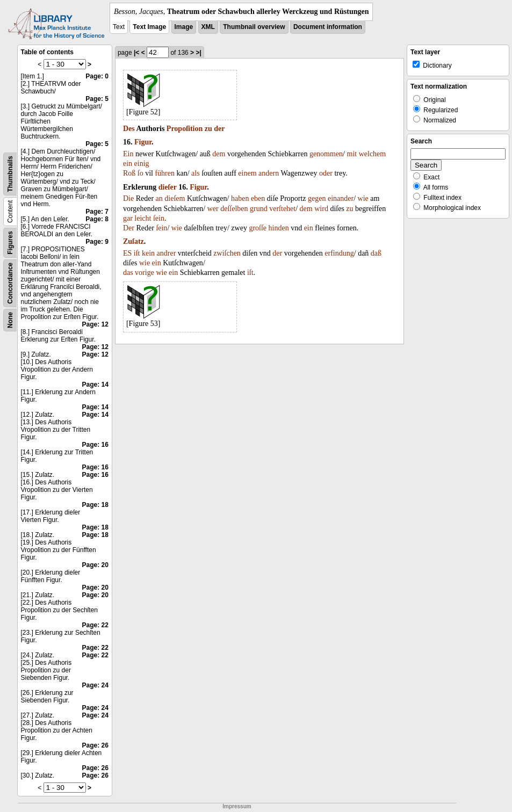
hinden (279, 228)
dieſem (175, 198)
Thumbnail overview (254, 27)
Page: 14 (95, 385)
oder (326, 173)
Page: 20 (95, 565)
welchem (373, 154)
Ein (128, 154)
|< (136, 53)
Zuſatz (134, 241)
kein (148, 253)
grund (259, 209)
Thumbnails (10, 174)
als (196, 173)
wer (213, 209)
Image (184, 27)
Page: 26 (95, 745)
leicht (143, 218)
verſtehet (282, 209)
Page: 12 (95, 324)
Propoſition (185, 129)
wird (321, 209)
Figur (143, 142)
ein (128, 164)
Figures (10, 242)
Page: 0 (97, 76)
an (159, 198)
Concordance (10, 283)
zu (208, 129)
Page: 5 (97, 99)
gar (128, 218)
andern (269, 173)
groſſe (258, 228)
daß (376, 253)
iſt (137, 253)
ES (127, 253)
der (219, 129)
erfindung (339, 253)
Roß (129, 173)
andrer (167, 253)
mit (352, 154)
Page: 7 (97, 212)
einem (247, 173)
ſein (159, 218)
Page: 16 (95, 445)
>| (198, 53)
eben (258, 198)
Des (129, 129)
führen (165, 173)
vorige (145, 273)
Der (129, 228)
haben (240, 198)
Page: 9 (97, 242)
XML (208, 27)
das (128, 273)
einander (341, 198)
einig (142, 164)
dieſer (168, 187)
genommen (326, 154)
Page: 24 (95, 685)
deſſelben (234, 209)
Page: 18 (95, 505)
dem (219, 154)
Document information (328, 27)
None (10, 320)
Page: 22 (95, 625)
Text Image (149, 27)
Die (128, 198)
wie (363, 198)
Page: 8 (97, 219)
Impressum (237, 806)
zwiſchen (227, 253)
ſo (140, 173)
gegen (317, 198)
